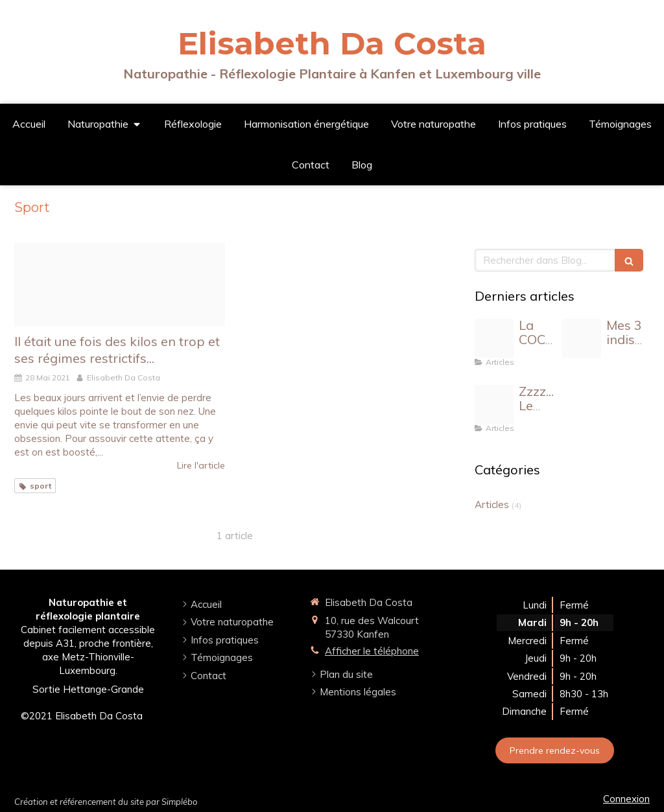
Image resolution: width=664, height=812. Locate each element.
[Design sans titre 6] (494, 338)
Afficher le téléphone (372, 651)
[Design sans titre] (494, 404)
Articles (492, 505)
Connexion (626, 799)
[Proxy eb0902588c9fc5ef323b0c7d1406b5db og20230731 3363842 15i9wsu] (582, 338)
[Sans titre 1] (120, 284)
